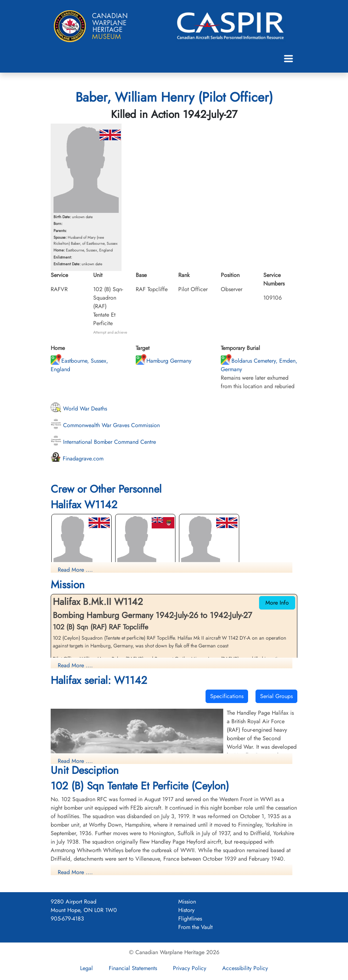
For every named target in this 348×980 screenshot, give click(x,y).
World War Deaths (79, 409)
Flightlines (190, 919)
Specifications (227, 696)
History (186, 910)
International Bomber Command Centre (103, 442)
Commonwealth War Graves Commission (105, 425)
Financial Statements (133, 968)
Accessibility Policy (245, 968)
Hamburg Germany (164, 361)
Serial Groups (276, 696)
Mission (187, 902)
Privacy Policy (190, 968)
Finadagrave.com (77, 458)
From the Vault (195, 927)
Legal (86, 968)
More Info (277, 603)
